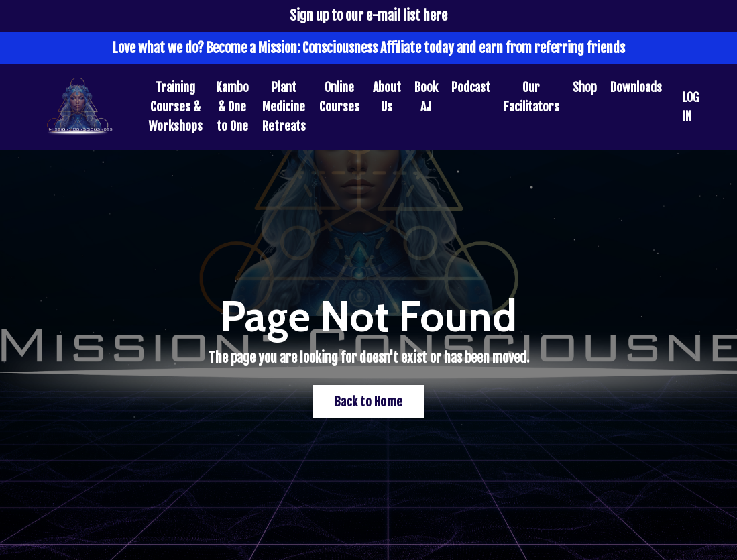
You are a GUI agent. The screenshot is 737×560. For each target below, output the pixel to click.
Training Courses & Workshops (175, 107)
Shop (585, 87)
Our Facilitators (531, 97)
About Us (387, 97)
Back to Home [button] (368, 402)
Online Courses (339, 97)
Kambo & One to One (232, 107)
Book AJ (426, 97)
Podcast (471, 87)
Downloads (636, 87)
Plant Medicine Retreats (284, 107)
